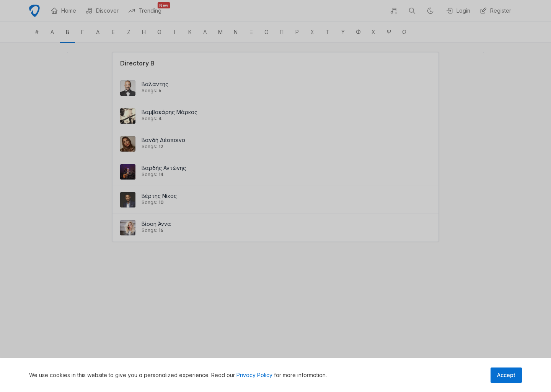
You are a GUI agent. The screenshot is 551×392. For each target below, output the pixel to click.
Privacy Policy (254, 375)
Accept (506, 375)
